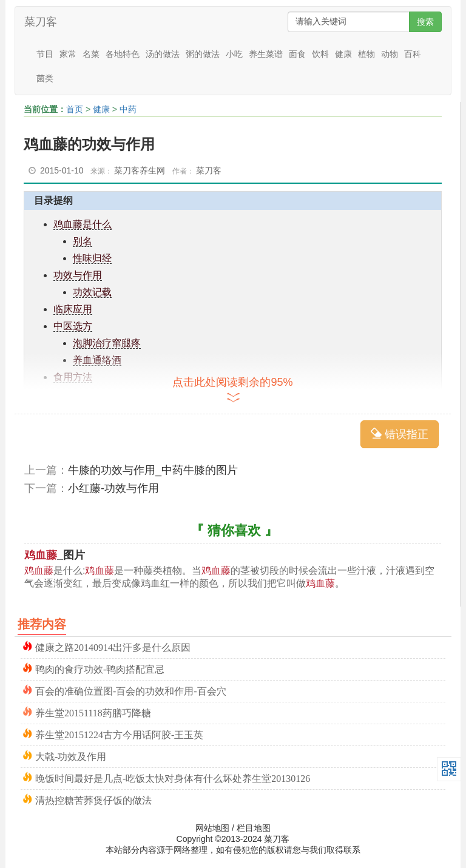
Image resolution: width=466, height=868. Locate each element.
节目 (45, 54)
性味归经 (92, 258)
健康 (343, 54)
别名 (83, 241)
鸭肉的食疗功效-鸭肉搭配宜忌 (100, 668)
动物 (390, 54)
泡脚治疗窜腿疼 (107, 343)
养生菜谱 (266, 54)
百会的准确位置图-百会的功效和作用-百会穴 (131, 690)
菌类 (45, 78)
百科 (413, 54)
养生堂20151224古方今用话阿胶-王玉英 (119, 734)
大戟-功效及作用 (71, 755)
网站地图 (212, 828)
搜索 (425, 22)
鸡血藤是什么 (83, 224)
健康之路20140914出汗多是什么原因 (113, 646)
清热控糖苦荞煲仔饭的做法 (93, 799)
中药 (128, 109)
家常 (68, 54)
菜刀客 (41, 22)
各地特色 (123, 54)
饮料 (320, 54)
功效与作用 (78, 275)
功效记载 (92, 292)
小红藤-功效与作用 (113, 488)
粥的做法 (203, 54)
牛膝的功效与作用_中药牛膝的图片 (153, 470)
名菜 (91, 54)
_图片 (55, 555)
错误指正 (400, 434)
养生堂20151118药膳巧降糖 (93, 712)
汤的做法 (163, 54)
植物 (366, 54)
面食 (297, 54)
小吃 (234, 54)
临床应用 (73, 309)
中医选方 (73, 326)
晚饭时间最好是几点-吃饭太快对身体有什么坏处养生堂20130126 (173, 777)
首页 (75, 109)
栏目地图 (254, 828)
